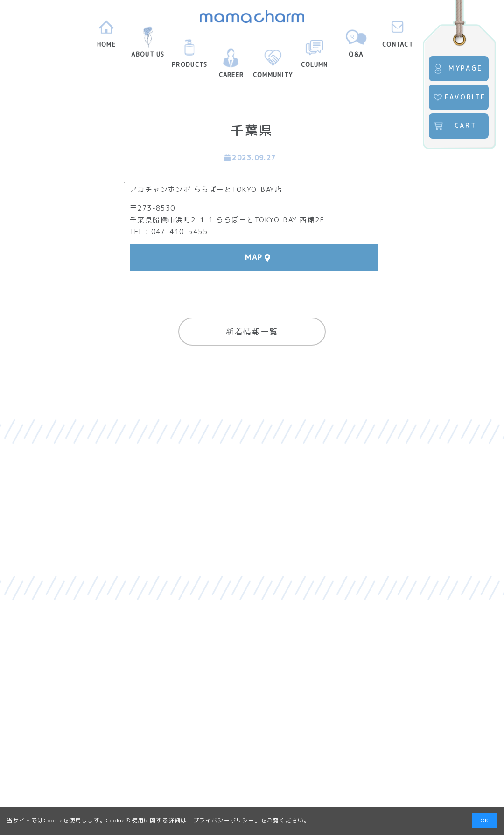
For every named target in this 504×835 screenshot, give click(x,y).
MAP (254, 257)
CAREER (231, 67)
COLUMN (315, 56)
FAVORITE (459, 98)
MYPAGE (458, 69)
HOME (106, 36)
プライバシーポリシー (224, 820)
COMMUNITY (273, 67)
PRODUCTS (189, 56)
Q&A (356, 46)
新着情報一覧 (252, 331)
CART (455, 126)
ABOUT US (148, 46)
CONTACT (398, 36)
